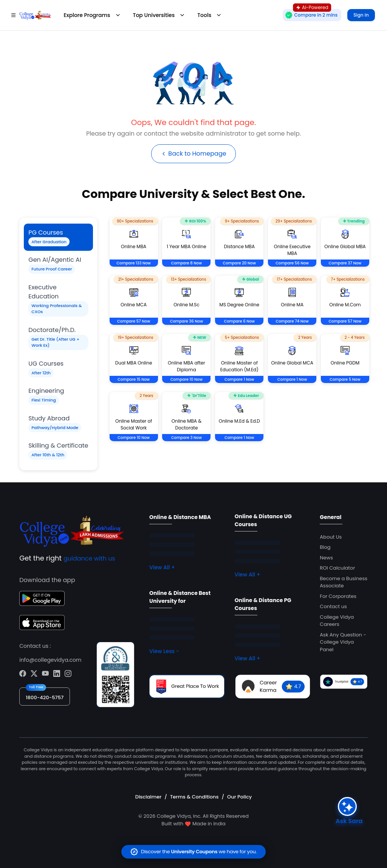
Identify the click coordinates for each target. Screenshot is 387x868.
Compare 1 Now (239, 379)
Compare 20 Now (239, 263)
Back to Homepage (193, 154)
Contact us (333, 606)
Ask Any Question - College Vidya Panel (343, 642)
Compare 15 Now (134, 379)
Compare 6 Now (239, 321)
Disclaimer (149, 797)
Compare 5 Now (345, 379)
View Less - (164, 651)
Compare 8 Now (187, 263)
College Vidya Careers (337, 621)
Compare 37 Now (345, 263)
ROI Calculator (337, 568)
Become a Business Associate (344, 582)
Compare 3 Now (187, 438)
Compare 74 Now (292, 321)
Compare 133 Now (134, 263)
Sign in (361, 15)
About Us (331, 537)
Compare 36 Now (187, 321)
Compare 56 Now (292, 263)
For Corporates (338, 596)
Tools (210, 15)
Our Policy (239, 797)
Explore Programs (92, 15)
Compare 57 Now (134, 321)
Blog (325, 547)
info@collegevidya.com (50, 660)
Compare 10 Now (187, 379)
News (326, 558)
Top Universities (159, 15)
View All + (162, 567)
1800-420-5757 (45, 697)
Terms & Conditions (194, 797)
